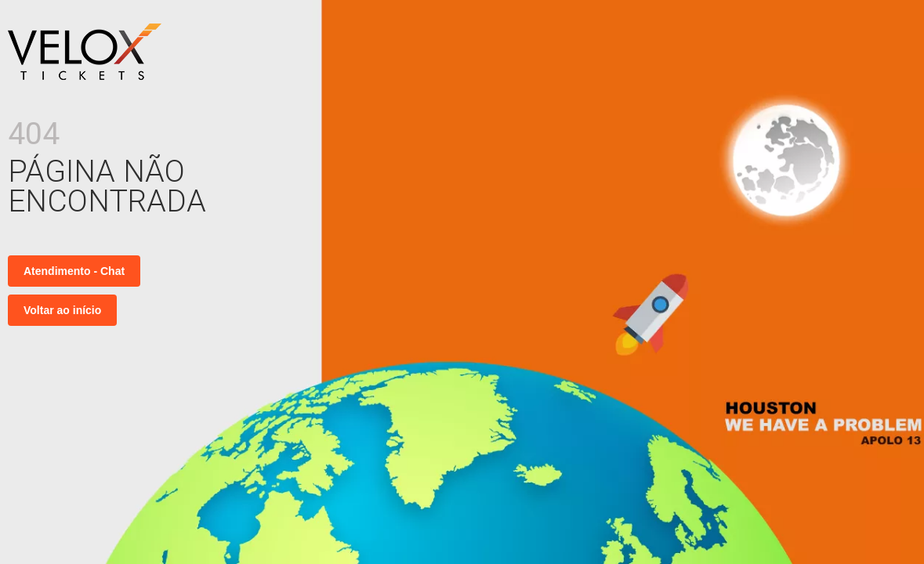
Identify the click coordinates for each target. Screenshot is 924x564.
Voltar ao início (62, 310)
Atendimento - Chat (74, 271)
